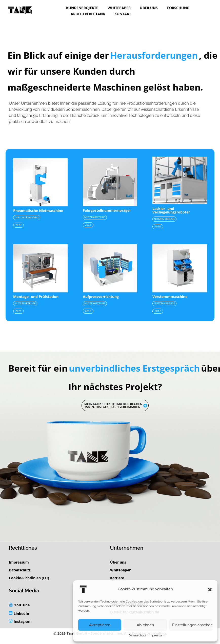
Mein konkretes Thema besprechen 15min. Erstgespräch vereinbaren (116, 405)
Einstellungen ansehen (192, 625)
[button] (210, 589)
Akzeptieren (100, 625)
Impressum (157, 635)
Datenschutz (137, 635)
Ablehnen (145, 625)
